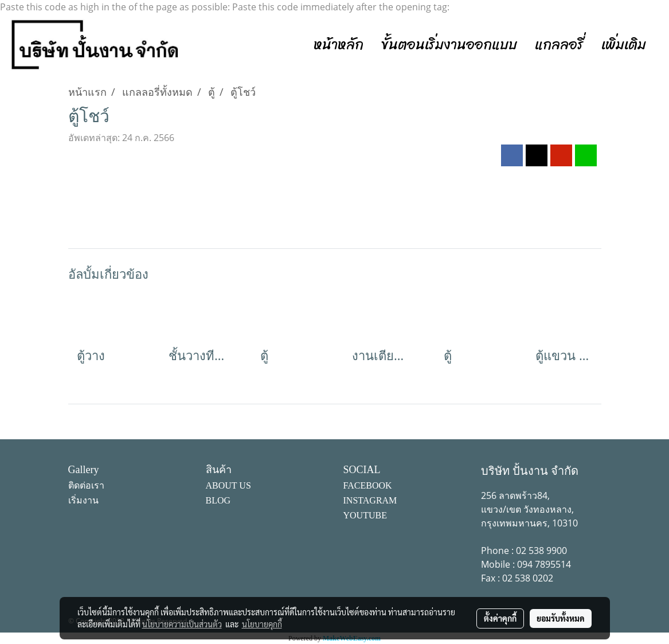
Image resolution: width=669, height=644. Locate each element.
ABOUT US (228, 485)
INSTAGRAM (370, 500)
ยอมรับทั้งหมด (561, 618)
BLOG (218, 500)
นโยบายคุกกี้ (262, 624)
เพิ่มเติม (624, 45)
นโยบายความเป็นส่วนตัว (182, 624)
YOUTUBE (365, 515)
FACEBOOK (368, 485)
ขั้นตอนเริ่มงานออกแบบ (449, 45)
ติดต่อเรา (86, 485)
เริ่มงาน (83, 500)
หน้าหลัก (339, 45)
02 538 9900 (541, 551)
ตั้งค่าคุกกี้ (500, 618)
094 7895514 (544, 564)
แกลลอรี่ (559, 45)
